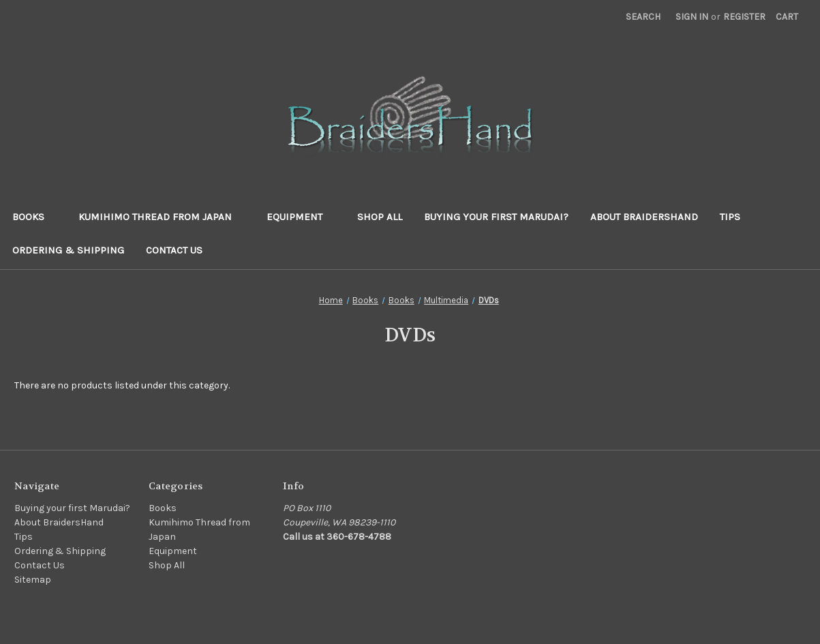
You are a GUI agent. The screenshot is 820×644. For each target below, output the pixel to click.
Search (643, 17)
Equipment (301, 217)
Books (35, 217)
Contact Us (174, 250)
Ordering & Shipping (68, 250)
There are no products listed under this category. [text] (122, 385)
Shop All (380, 217)
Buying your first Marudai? (496, 217)
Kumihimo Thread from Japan (162, 217)
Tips (730, 217)
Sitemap (33, 580)
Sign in (692, 17)
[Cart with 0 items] (787, 17)
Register (744, 17)
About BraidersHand (644, 217)
